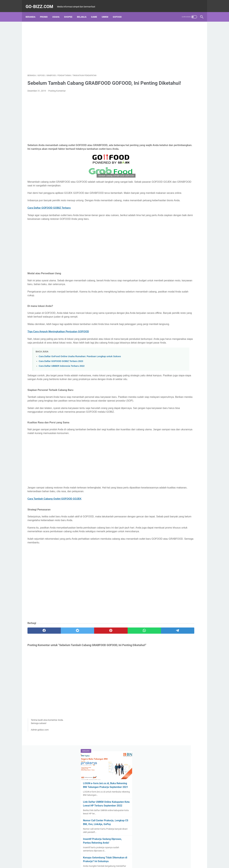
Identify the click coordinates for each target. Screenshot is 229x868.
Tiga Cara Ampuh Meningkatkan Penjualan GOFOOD (58, 351)
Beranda (32, 12)
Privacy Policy (120, 794)
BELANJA (84, 12)
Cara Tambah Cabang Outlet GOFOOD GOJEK (54, 533)
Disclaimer (105, 794)
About (94, 794)
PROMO (46, 12)
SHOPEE (70, 12)
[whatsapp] (109, 669)
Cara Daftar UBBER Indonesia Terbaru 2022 (62, 389)
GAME (96, 12)
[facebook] (39, 669)
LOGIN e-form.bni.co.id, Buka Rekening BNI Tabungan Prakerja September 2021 (176, 58)
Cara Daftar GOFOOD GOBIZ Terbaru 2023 (61, 385)
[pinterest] (86, 669)
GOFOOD (119, 12)
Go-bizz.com (41, 4)
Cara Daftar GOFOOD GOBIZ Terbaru (49, 224)
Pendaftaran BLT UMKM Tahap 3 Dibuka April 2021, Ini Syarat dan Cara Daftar (176, 236)
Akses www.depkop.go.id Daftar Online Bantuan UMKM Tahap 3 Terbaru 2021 (176, 158)
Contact (134, 794)
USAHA (58, 12)
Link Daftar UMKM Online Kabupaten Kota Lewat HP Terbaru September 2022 (178, 80)
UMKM (107, 12)
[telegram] (132, 669)
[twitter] (62, 669)
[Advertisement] (86, 44)
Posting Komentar (57, 96)
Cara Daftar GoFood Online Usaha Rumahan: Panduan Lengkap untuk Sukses (80, 380)
